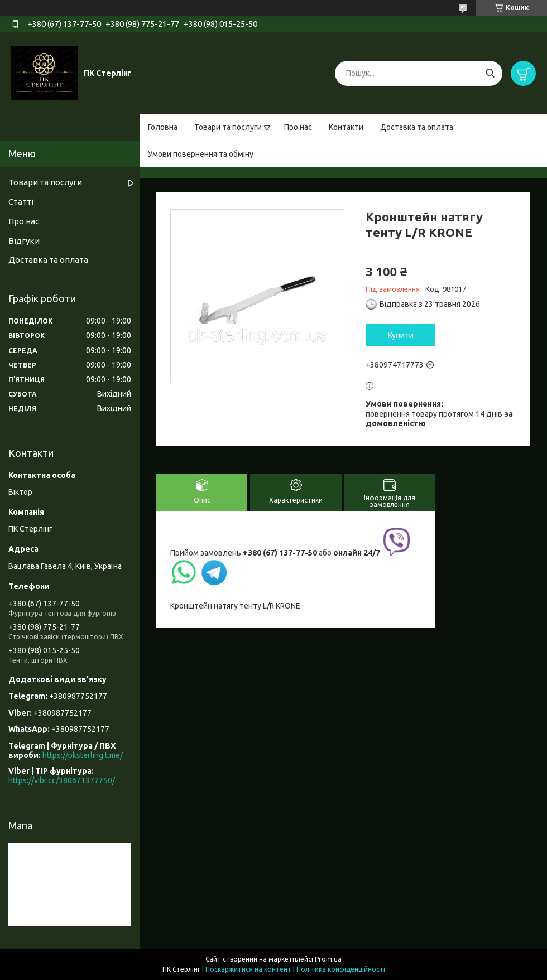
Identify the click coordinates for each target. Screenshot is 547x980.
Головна (163, 127)
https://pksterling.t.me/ (83, 755)
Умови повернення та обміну (201, 154)
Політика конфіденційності (341, 969)
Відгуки (24, 241)
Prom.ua (328, 959)
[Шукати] (490, 73)
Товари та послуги (228, 127)
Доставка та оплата (417, 127)
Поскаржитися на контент (248, 969)
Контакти (346, 127)
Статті (21, 202)
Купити (401, 335)
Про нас (298, 127)
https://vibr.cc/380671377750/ (62, 780)
